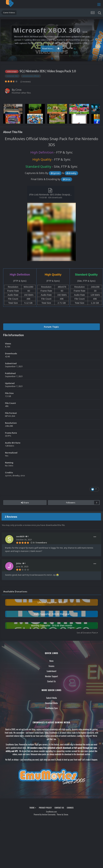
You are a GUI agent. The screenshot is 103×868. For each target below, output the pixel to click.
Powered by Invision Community (45, 814)
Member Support (51, 676)
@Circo (67, 179)
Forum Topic (51, 327)
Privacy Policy (45, 808)
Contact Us (51, 681)
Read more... (51, 48)
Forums (51, 666)
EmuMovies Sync (51, 708)
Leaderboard (52, 671)
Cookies (70, 808)
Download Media (51, 703)
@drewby (71, 173)
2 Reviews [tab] (11, 517)
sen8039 (20, 536)
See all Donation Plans (87, 633)
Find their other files (21, 93)
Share (25, 503)
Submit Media (51, 698)
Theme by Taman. (63, 814)
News (51, 661)
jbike (19, 563)
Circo (18, 90)
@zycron (55, 173)
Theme (33, 808)
